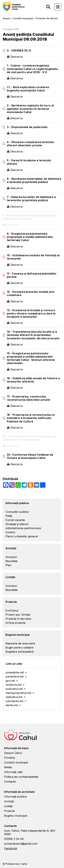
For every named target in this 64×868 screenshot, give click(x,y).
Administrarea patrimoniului (23, 528)
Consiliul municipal (16, 762)
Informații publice (15, 797)
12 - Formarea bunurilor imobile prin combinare (31, 293)
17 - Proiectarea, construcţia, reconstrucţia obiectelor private (29, 398)
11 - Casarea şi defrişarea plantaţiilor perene (32, 275)
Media (8, 767)
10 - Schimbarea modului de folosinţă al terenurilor (33, 257)
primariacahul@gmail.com (21, 844)
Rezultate (12, 561)
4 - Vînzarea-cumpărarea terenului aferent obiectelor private (30, 144)
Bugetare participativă (20, 652)
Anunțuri (11, 557)
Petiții (9, 516)
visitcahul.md (14, 697)
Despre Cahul (13, 753)
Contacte (10, 782)
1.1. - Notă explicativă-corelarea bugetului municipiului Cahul (28, 89)
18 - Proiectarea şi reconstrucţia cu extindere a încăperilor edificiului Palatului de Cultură (31, 418)
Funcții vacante (15, 520)
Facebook (11, 848)
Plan (8, 565)
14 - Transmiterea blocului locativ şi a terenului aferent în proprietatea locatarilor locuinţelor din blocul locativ (33, 335)
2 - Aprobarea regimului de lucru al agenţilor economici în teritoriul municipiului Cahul (30, 109)
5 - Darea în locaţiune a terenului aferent (29, 162)
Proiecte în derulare (18, 619)
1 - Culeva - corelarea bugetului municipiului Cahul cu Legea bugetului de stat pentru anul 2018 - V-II (32, 69)
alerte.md (12, 705)
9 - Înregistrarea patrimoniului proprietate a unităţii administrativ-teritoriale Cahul (30, 237)
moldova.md (13, 685)
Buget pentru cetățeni (19, 648)
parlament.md (15, 676)
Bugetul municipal (16, 816)
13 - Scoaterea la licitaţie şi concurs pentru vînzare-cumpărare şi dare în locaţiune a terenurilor (31, 314)
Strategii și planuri (17, 524)
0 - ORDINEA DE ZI (19, 51)
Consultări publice (17, 512)
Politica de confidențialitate (21, 777)
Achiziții (9, 801)
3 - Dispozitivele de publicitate (27, 127)
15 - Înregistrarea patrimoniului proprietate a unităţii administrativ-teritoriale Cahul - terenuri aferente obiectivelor (31, 358)
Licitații (8, 806)
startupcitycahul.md (18, 693)
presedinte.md (15, 672)
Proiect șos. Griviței (18, 615)
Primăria (9, 758)
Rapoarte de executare (20, 643)
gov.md (10, 681)
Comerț (10, 532)
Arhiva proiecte (15, 623)
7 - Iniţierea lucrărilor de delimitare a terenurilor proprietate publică (31, 199)
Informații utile (13, 772)
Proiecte (9, 811)
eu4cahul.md (14, 689)
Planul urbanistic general (22, 536)
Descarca (15, 57)
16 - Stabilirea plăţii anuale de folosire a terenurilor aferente (33, 380)
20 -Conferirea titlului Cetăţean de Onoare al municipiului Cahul (30, 456)
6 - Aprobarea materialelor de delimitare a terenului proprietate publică (34, 180)
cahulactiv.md (14, 701)
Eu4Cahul (12, 610)
